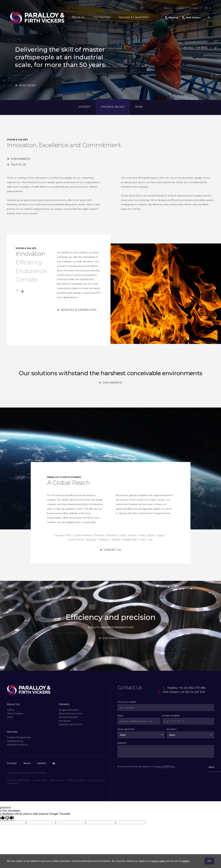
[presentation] (140, 782)
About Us (78, 17)
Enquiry (122, 743)
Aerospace (65, 721)
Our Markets (102, 17)
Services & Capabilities (134, 17)
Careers (179, 8)
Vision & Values (113, 107)
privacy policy (158, 861)
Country (172, 729)
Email (121, 716)
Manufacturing (15, 741)
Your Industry (126, 729)
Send (211, 767)
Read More (28, 85)
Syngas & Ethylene (69, 710)
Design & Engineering (19, 737)
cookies (185, 861)
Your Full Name (127, 702)
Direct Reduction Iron (71, 713)
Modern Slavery (57, 780)
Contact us (112, 550)
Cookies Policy (40, 780)
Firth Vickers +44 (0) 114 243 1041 (182, 692)
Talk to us (18, 165)
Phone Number (171, 716)
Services (12, 732)
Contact (193, 8)
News (167, 8)
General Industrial (68, 717)
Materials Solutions (17, 745)
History (84, 107)
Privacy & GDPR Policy (18, 780)
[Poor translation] (9, 818)
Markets (64, 704)
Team (139, 107)
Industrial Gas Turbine (70, 724)
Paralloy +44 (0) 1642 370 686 (184, 688)
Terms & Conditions (77, 780)
